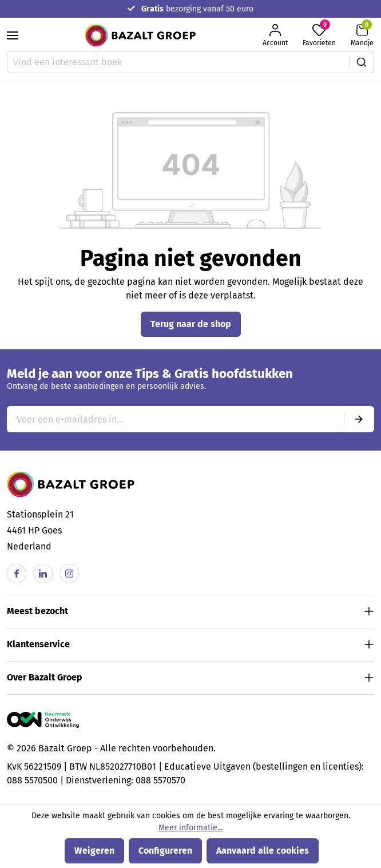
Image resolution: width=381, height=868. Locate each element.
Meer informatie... (190, 828)
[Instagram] (69, 574)
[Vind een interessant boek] (178, 62)
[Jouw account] (275, 35)
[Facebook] (17, 574)
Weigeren (94, 851)
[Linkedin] (43, 574)
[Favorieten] (319, 35)
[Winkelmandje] (362, 35)
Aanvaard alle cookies (263, 851)
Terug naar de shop (191, 324)
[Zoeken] (362, 62)
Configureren (165, 851)
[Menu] (13, 35)
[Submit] (359, 419)
